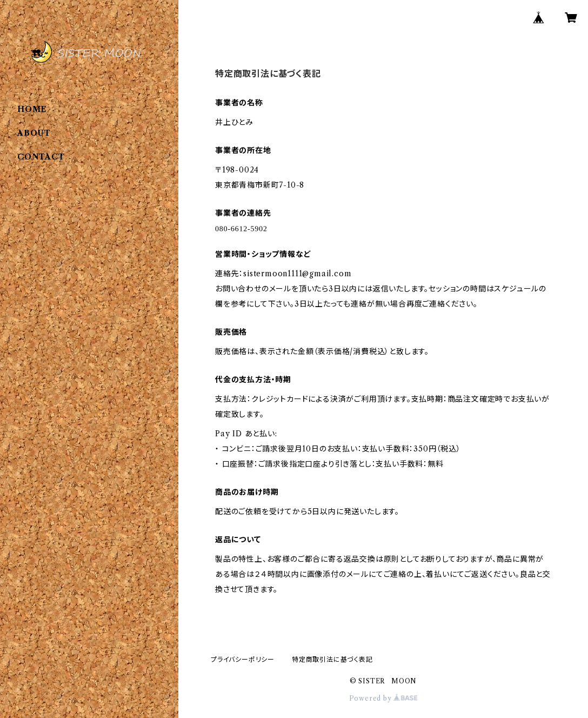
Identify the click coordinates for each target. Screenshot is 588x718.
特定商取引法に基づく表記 (332, 659)
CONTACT (41, 157)
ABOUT (34, 133)
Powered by (383, 698)
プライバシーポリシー (243, 659)
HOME (32, 109)
